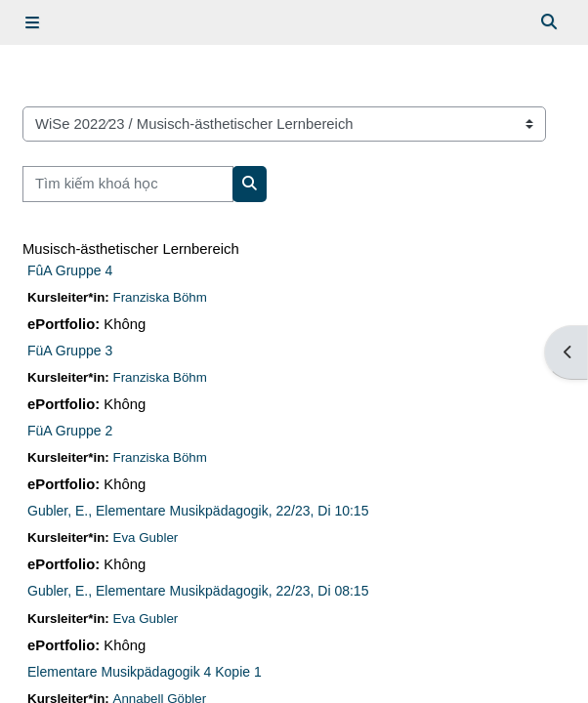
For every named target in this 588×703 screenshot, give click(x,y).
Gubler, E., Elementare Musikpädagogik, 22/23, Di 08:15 (198, 591)
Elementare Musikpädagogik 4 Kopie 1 (145, 672)
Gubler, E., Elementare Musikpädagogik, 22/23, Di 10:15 (198, 511)
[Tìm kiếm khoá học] (128, 184)
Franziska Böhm (160, 297)
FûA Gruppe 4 (70, 270)
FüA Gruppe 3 (70, 351)
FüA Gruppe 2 (70, 431)
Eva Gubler (146, 538)
